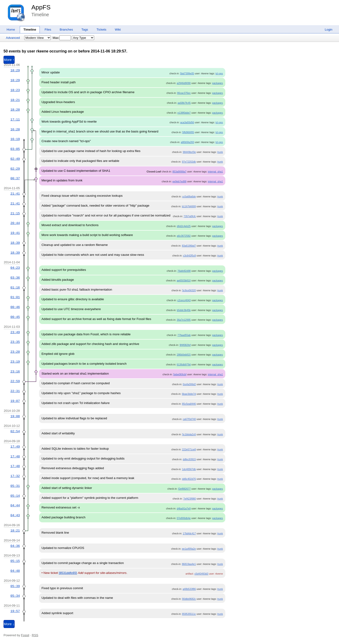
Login (329, 30)
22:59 (15, 381)
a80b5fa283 (187, 142)
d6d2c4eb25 (184, 226)
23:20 (15, 352)
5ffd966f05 (188, 132)
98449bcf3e (189, 152)
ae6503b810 (184, 280)
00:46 (15, 307)
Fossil (25, 635)
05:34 (15, 596)
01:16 (15, 288)
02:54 (15, 431)
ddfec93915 (189, 459)
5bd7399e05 (187, 73)
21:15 (15, 213)
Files (48, 30)
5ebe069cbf (180, 374)
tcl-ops (219, 73)
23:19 (15, 362)
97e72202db (189, 162)
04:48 (15, 571)
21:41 (15, 194)
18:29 (15, 70)
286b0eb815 (184, 355)
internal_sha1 (215, 172)
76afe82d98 (184, 271)
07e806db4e (184, 518)
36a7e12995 (184, 320)
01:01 (15, 297)
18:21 (15, 100)
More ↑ (9, 60)
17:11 (15, 120)
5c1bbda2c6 (189, 434)
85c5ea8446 (189, 404)
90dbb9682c (189, 599)
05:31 (15, 486)
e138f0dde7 (184, 113)
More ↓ (9, 624)
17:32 (15, 476)
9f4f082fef (185, 345)
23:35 (15, 342)
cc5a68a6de (189, 196)
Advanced (13, 38)
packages (218, 83)
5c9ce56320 (189, 290)
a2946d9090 (184, 83)
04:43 (15, 515)
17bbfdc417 (189, 533)
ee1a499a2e (189, 549)
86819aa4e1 (189, 564)
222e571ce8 (189, 449)
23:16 (15, 372)
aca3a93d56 (187, 122)
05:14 (15, 496)
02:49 (15, 159)
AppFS (41, 7)
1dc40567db (189, 469)
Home (11, 30)
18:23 (15, 90)
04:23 (15, 268)
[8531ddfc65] (68, 573)
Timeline (30, 30)
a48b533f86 (189, 589)
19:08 (15, 416)
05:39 (15, 586)
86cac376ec (184, 93)
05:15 (15, 561)
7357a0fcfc (190, 216)
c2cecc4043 (184, 300)
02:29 (15, 169)
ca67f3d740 (189, 419)
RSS (35, 635)
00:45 (15, 317)
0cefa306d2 (189, 384)
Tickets (101, 30)
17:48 (15, 456)
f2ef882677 (184, 489)
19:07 (15, 401)
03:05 (15, 149)
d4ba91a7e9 (184, 508)
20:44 (15, 223)
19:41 (15, 233)
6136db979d (184, 364)
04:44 (15, 505)
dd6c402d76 (189, 479)
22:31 (15, 391)
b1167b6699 (189, 206)
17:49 (15, 447)
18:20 (15, 110)
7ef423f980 (190, 499)
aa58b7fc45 (184, 103)
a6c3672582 (184, 236)
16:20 (15, 129)
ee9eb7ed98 (179, 181)
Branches (66, 30)
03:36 (15, 278)
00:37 (15, 178)
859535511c (189, 614)
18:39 (15, 243)
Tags (85, 30)
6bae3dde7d (189, 394)
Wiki (118, 30)
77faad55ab (184, 335)
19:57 (15, 611)
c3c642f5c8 (189, 256)
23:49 (15, 332)
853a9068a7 (179, 172)
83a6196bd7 (189, 246)
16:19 (15, 139)
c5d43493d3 (201, 574)
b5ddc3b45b (184, 310)
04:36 (15, 546)
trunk (220, 152)
